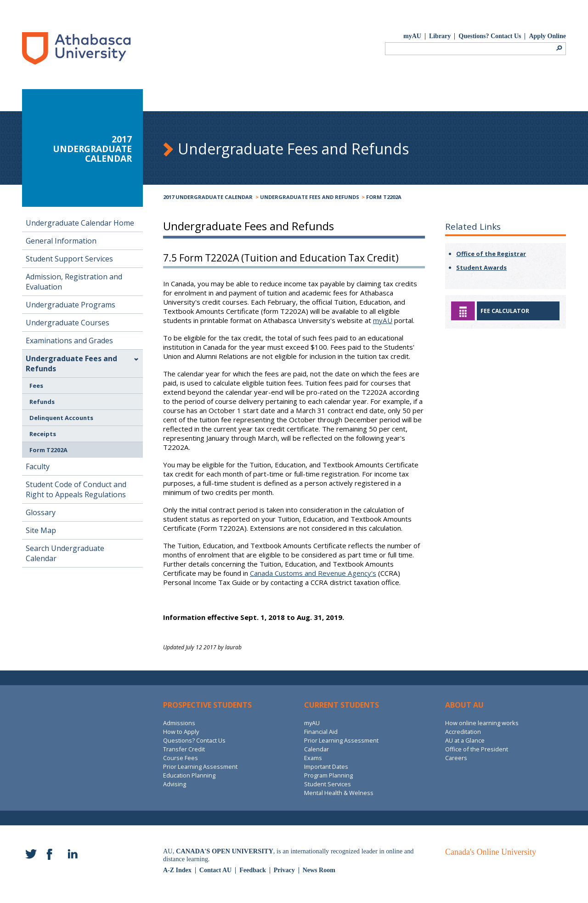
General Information (61, 241)
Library (440, 36)
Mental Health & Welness (339, 793)
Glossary (41, 512)
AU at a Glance (465, 740)
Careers (456, 758)
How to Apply (181, 732)
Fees (36, 386)
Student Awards (481, 267)
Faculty (38, 466)
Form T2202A (384, 197)
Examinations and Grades (69, 341)
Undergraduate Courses (68, 323)
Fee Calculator (505, 311)
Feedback (253, 870)
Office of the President (477, 749)
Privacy (284, 870)
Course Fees (181, 758)
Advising (175, 784)
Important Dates (326, 767)
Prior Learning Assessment (200, 767)
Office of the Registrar (491, 254)
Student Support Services (69, 259)
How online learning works (482, 723)
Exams (313, 758)
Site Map (41, 530)
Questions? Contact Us (490, 36)
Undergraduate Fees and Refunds (310, 197)
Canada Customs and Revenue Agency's (313, 573)
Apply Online (547, 36)
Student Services (328, 784)
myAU (412, 36)
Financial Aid (321, 732)
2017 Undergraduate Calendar (208, 197)
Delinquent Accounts (61, 418)
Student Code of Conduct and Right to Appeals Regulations (76, 489)
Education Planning (189, 775)
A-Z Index (177, 870)
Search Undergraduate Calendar (65, 553)
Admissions (179, 723)
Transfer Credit (184, 749)
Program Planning (328, 775)
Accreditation (463, 732)
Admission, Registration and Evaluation (74, 282)
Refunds (42, 402)
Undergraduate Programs (71, 305)
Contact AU (215, 870)
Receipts (43, 434)
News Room (319, 870)
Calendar (317, 749)
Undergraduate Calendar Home (80, 223)
